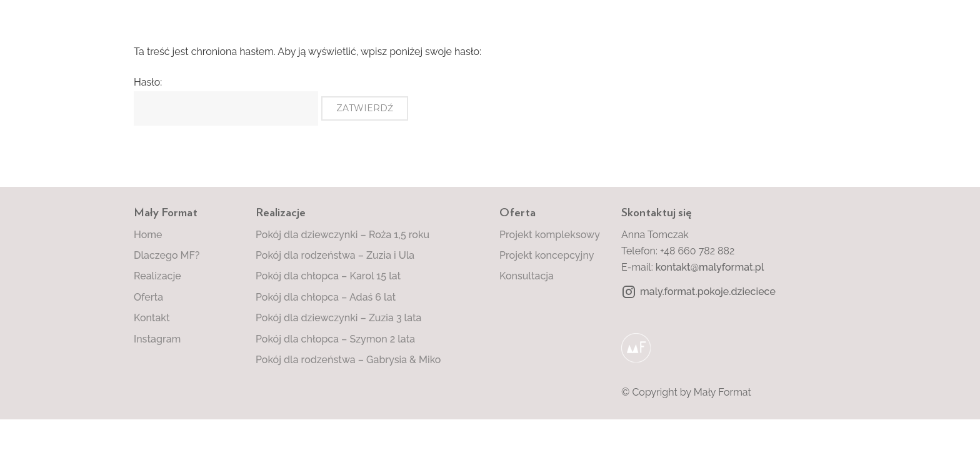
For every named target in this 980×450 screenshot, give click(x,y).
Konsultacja (527, 276)
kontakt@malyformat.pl (710, 267)
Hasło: (226, 101)
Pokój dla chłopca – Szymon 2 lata (335, 339)
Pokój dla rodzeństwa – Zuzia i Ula (335, 255)
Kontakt (152, 318)
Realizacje (157, 276)
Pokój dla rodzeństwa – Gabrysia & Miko (348, 360)
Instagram (157, 339)
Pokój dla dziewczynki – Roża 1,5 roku (342, 235)
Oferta (148, 297)
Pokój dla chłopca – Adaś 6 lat (326, 297)
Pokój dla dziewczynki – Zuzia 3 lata (338, 318)
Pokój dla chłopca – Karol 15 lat (328, 276)
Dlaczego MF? (167, 255)
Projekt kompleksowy (550, 235)
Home (148, 235)
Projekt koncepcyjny (547, 255)
